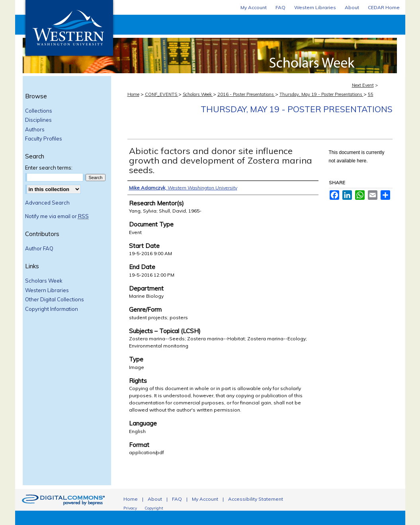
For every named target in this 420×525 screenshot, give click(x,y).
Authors (35, 130)
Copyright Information (52, 309)
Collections (39, 111)
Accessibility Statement (256, 499)
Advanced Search (47, 203)
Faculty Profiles (44, 139)
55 (371, 94)
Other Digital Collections (55, 300)
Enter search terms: (49, 168)
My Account (205, 499)
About (155, 499)
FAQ (177, 499)
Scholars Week (260, 44)
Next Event (363, 85)
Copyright (154, 508)
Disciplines (38, 120)
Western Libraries (47, 290)
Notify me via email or (57, 217)
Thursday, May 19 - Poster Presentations (321, 94)
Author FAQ (39, 249)
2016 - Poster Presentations (246, 94)
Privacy (130, 508)
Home (133, 94)
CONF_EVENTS (162, 94)
